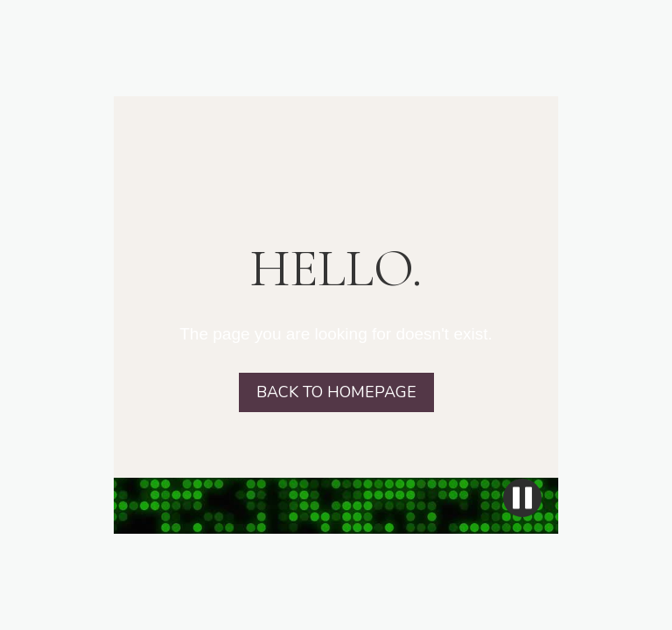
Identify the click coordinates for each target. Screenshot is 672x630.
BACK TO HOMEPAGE (336, 392)
